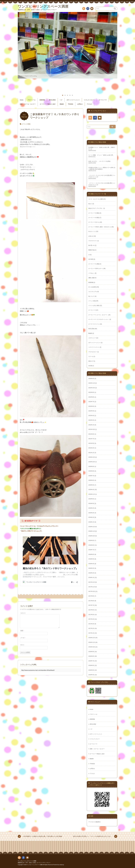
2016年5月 (91, 670)
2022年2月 (91, 420)
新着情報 (42, 100)
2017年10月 (92, 591)
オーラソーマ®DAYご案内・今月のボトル (100, 227)
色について (91, 296)
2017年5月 (91, 615)
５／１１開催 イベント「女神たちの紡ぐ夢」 (101, 155)
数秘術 (62, 104)
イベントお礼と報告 (94, 306)
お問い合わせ (92, 9)
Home (22, 100)
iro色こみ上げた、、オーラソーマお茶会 (99, 161)
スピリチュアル (93, 292)
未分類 (90, 366)
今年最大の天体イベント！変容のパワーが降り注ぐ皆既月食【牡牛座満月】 (102, 168)
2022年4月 (91, 416)
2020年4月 (91, 490)
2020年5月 (91, 485)
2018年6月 (91, 554)
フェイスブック (88, 9)
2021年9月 (91, 434)
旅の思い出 (91, 245)
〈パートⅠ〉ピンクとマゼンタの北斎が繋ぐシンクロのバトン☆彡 (102, 184)
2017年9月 (91, 596)
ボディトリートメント (73, 100)
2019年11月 (92, 494)
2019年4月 (91, 508)
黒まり (90, 204)
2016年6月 (91, 665)
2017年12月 (92, 582)
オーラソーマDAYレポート (96, 269)
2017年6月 (91, 610)
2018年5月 (91, 559)
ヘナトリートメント (94, 347)
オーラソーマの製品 (94, 213)
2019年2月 (91, 517)
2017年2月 (91, 628)
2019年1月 (91, 522)
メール (23, 640)
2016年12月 (92, 638)
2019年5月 (91, 504)
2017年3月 (91, 624)
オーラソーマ (103, 100)
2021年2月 (91, 448)
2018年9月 (91, 540)
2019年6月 (91, 499)
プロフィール (31, 100)
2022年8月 (91, 397)
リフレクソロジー (89, 100)
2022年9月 (91, 392)
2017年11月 (92, 587)
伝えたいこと (92, 231)
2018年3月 (91, 568)
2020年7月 (91, 476)
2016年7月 (91, 661)
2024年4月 (91, 379)
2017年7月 (91, 605)
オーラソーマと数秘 (94, 264)
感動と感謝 (91, 278)
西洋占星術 (52, 100)
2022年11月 (92, 383)
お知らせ (91, 236)
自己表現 (91, 259)
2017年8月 (91, 601)
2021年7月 (91, 439)
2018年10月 (92, 536)
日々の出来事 (92, 287)
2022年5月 (91, 411)
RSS (84, 9)
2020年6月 (91, 480)
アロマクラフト (93, 241)
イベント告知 (26, 124)
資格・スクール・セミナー (28, 104)
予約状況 (71, 104)
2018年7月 (91, 550)
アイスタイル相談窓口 (94, 822)
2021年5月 (91, 443)
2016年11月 (92, 642)
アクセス (89, 104)
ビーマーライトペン (94, 324)
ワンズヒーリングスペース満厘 (27, 861)
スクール (91, 356)
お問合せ (80, 104)
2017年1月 (91, 633)
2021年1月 (91, 453)
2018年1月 (91, 578)
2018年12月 (92, 527)
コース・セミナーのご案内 (96, 199)
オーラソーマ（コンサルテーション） (99, 319)
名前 (22, 633)
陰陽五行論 (91, 250)
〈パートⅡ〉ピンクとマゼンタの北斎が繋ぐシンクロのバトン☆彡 (102, 176)
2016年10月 (92, 647)
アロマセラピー (93, 352)
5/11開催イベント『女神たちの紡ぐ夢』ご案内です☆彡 (102, 148)
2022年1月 (91, 425)
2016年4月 (91, 675)
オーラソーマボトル (94, 222)
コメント (23, 613)
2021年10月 (92, 429)
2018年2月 (91, 573)
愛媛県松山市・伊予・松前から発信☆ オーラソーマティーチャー (34, 863)
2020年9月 (91, 466)
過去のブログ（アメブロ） (96, 208)
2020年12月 (92, 457)
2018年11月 (92, 531)
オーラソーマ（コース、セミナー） (98, 315)
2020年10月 (92, 462)
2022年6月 (91, 406)
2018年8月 (91, 545)
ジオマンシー (92, 338)
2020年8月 (91, 471)
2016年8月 (91, 656)
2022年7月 (91, 402)
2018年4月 (91, 564)
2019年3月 (91, 513)
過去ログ (91, 361)
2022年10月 (92, 388)
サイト (22, 647)
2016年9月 (91, 652)
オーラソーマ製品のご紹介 (48, 104)
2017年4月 (91, 619)
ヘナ (61, 100)
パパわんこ (91, 273)
